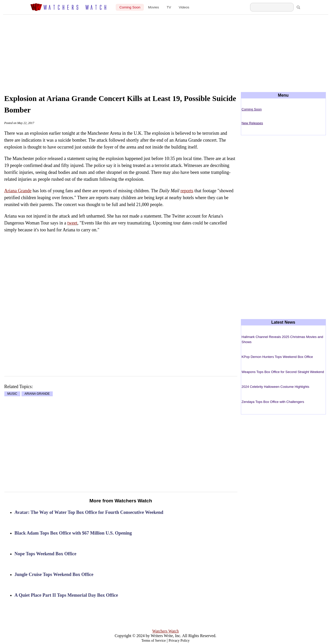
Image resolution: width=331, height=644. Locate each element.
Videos (184, 7)
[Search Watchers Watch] (272, 7)
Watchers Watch (165, 631)
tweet (72, 223)
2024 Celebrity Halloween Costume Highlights (275, 387)
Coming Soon (130, 7)
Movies (153, 7)
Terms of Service (153, 641)
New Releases (252, 123)
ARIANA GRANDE (37, 394)
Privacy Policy (179, 641)
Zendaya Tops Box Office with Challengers (273, 402)
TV (169, 7)
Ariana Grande (18, 191)
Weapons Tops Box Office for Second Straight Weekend (283, 372)
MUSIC (12, 394)
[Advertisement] (166, 49)
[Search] (298, 7)
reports (187, 191)
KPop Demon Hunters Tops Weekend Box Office (277, 357)
